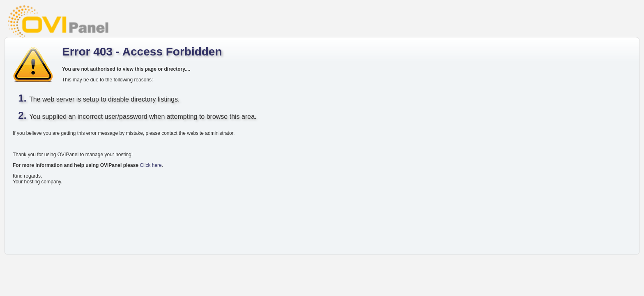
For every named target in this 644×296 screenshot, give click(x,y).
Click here (151, 165)
